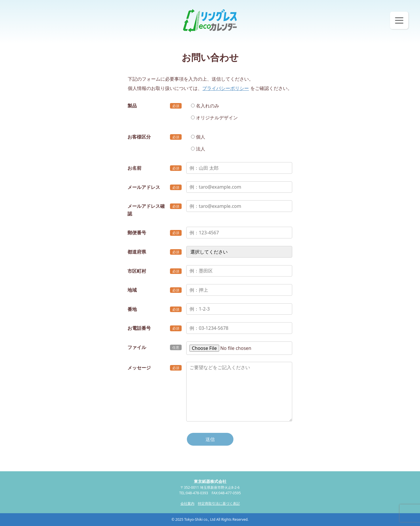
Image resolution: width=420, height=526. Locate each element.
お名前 (134, 168)
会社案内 (187, 503)
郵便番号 (137, 233)
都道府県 (137, 252)
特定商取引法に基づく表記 (219, 503)
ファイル (137, 347)
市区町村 (137, 271)
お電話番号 (139, 328)
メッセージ (139, 368)
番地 (132, 309)
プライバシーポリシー (226, 88)
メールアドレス (144, 187)
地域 (132, 290)
